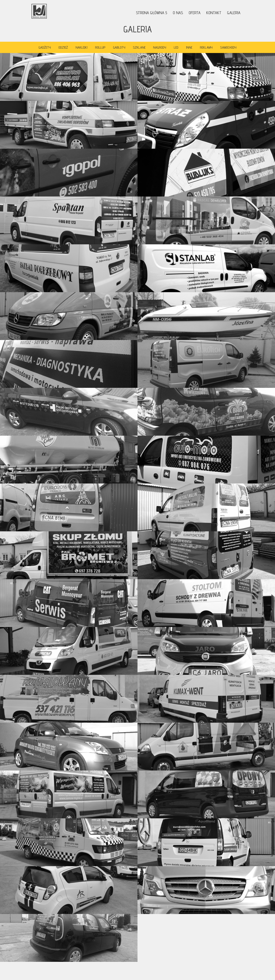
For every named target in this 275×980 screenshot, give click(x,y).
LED (176, 47)
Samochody (228, 47)
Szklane (139, 47)
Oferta (195, 13)
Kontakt (214, 13)
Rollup (100, 47)
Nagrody (160, 47)
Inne (189, 47)
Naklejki (82, 47)
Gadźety (45, 47)
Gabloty (119, 47)
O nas (178, 13)
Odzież (63, 47)
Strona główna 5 (152, 13)
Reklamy (206, 47)
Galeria (234, 13)
